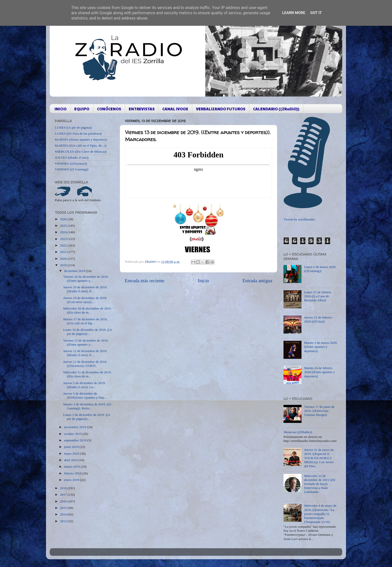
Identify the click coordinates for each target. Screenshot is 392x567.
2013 (64, 521)
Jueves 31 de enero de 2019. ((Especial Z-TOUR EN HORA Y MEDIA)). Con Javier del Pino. (319, 458)
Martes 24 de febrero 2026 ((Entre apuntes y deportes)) (319, 372)
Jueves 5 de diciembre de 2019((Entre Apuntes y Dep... (85, 395)
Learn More (294, 13)
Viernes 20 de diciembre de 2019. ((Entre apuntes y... (86, 279)
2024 (64, 232)
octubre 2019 (73, 434)
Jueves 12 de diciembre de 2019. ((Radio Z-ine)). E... (85, 353)
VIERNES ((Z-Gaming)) (72, 169)
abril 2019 (71, 460)
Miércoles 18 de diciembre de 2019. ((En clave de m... (87, 310)
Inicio (203, 281)
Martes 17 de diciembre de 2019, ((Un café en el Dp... (85, 321)
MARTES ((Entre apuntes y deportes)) (81, 139)
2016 (64, 501)
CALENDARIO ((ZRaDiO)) (276, 109)
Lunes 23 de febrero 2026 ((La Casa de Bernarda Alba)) (317, 296)
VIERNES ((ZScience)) (71, 164)
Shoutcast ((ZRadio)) (298, 432)
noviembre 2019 (75, 427)
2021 (64, 252)
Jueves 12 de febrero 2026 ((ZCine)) (318, 319)
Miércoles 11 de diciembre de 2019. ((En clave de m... (87, 374)
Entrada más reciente (144, 281)
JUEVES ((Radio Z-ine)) (72, 158)
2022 (64, 245)
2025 (64, 226)
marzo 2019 (72, 467)
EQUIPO (82, 109)
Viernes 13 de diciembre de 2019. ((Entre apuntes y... (86, 342)
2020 (64, 259)
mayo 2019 (72, 454)
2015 (64, 508)
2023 (64, 239)
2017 (64, 495)
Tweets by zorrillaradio (299, 219)
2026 (64, 219)
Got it (316, 13)
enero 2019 (72, 480)
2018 (64, 488)
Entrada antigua (257, 281)
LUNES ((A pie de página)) (73, 127)
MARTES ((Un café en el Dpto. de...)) (81, 146)
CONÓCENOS (109, 109)
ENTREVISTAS (142, 109)
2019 (64, 265)
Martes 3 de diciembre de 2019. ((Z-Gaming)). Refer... (88, 406)
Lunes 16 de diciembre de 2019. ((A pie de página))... (88, 332)
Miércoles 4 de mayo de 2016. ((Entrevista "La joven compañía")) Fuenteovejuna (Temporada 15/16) (320, 514)
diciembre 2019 (75, 271)
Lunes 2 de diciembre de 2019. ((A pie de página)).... (87, 417)
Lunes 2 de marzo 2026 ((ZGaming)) (320, 269)
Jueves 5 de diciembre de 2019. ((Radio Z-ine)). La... (84, 385)
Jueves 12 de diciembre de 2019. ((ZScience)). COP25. (85, 364)
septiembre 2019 (76, 440)
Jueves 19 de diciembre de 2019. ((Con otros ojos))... (85, 300)
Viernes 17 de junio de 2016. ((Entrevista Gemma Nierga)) (319, 411)
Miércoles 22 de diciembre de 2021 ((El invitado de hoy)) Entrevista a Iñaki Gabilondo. (320, 484)
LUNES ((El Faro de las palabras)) (78, 133)
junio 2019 (72, 447)
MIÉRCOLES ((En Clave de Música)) (81, 152)
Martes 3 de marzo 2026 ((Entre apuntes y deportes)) (320, 347)
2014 (64, 514)
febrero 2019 (73, 473)
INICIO (60, 109)
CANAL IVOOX (175, 109)
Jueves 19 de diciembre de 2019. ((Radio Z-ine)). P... (85, 289)
